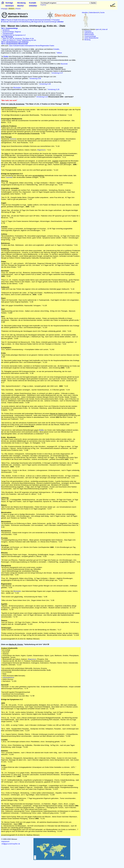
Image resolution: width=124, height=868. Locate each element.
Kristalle (56, 49)
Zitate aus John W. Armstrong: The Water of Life (18, 39)
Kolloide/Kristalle (19, 46)
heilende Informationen (10, 22)
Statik (15, 20)
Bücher (21, 6)
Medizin (12, 9)
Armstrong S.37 (57, 73)
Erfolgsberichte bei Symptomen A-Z (14, 35)
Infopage (4, 9)
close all (105, 29)
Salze (11, 46)
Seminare (10, 6)
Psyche (9, 20)
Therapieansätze (8, 33)
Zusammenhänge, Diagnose (12, 32)
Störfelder (47, 20)
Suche (102, 13)
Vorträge (9, 3)
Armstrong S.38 (45, 84)
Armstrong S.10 (42, 97)
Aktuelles (85, 13)
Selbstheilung (89, 33)
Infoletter (33, 6)
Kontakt (33, 3)
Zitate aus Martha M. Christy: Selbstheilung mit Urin (19, 40)
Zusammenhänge (90, 36)
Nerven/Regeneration (42, 46)
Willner (59, 53)
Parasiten (56, 20)
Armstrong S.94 (35, 78)
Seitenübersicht (94, 13)
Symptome (6, 30)
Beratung (22, 3)
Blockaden (17, 88)
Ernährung (23, 20)
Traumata (9, 177)
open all (98, 29)
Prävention (88, 31)
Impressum (5, 841)
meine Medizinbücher (91, 38)
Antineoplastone (30, 46)
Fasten (52, 46)
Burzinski (64, 64)
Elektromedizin (89, 35)
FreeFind (43, 5)
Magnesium (41, 150)
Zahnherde (37, 20)
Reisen (18, 9)
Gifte (30, 20)
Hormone (13, 139)
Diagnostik (36, 22)
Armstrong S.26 (54, 89)
